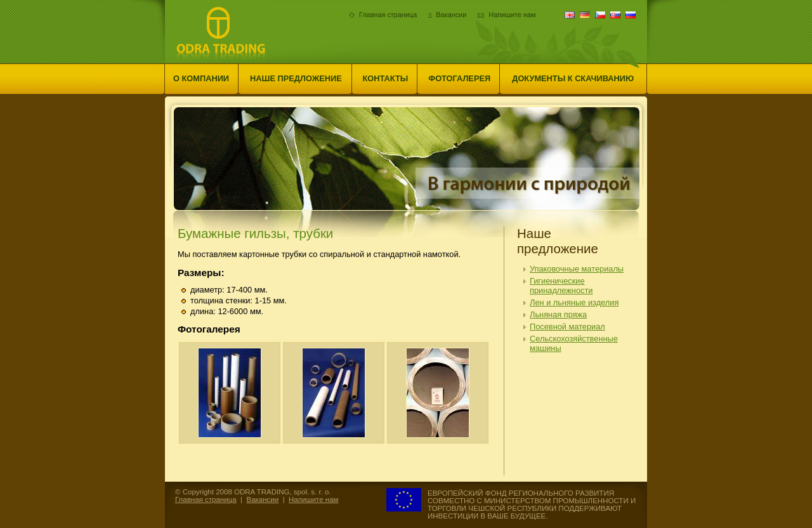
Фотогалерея (459, 78)
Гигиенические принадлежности (561, 286)
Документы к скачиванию (573, 78)
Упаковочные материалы (577, 269)
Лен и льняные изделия (574, 302)
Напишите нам (512, 15)
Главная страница (388, 15)
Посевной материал (567, 327)
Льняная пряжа (558, 314)
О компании (201, 78)
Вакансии (451, 15)
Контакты (386, 78)
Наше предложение (296, 78)
